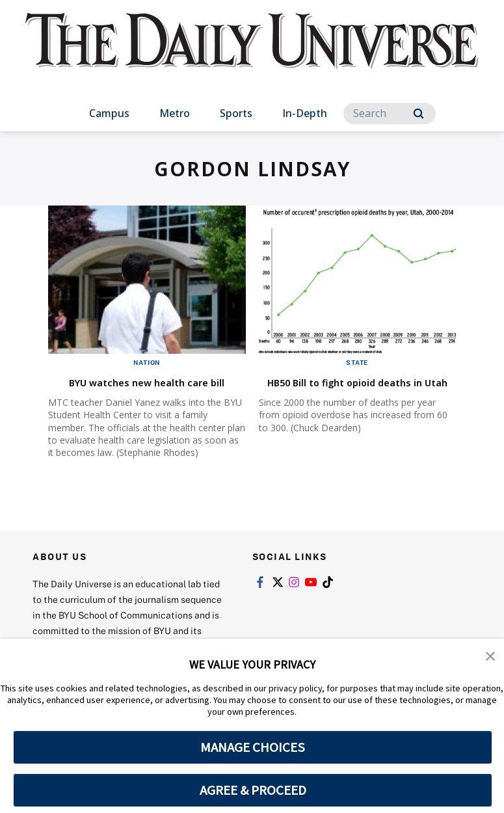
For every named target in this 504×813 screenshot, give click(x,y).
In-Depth (305, 113)
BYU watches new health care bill (144, 389)
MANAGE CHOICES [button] (253, 747)
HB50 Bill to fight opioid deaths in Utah (336, 389)
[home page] (252, 52)
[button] (491, 658)
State (357, 362)
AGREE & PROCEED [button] (253, 790)
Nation (147, 362)
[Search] (390, 113)
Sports (236, 113)
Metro (175, 113)
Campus (109, 113)
